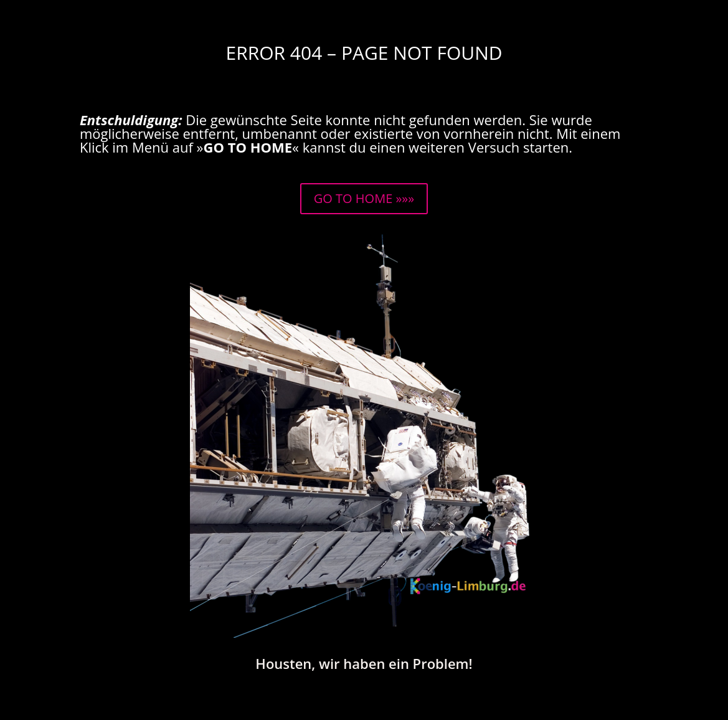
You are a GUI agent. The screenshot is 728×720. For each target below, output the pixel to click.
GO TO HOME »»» (364, 198)
